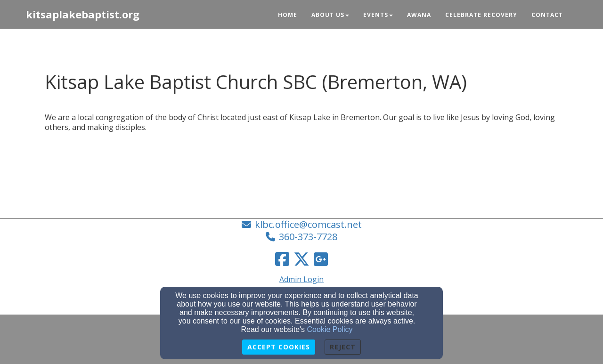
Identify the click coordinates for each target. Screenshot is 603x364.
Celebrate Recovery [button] (481, 15)
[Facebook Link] (282, 259)
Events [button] (378, 15)
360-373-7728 (308, 237)
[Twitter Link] (301, 259)
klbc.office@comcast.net (308, 224)
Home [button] (288, 15)
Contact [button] (547, 15)
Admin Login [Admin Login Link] (301, 279)
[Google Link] (321, 259)
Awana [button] (419, 15)
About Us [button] (330, 15)
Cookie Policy (330, 329)
